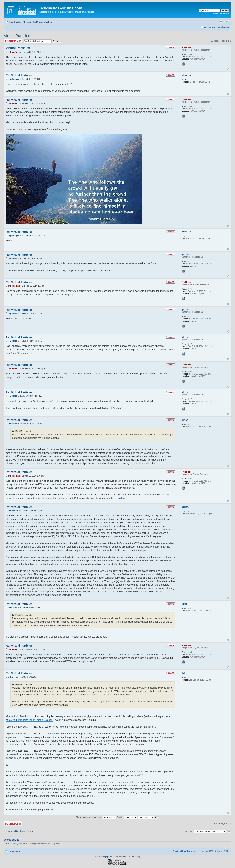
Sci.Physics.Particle (43, 22)
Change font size (227, 21)
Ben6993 (14, 511)
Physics (27, 22)
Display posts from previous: (96, 817)
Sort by (127, 817)
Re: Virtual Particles (19, 75)
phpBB (108, 857)
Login (227, 27)
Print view (221, 21)
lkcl (12, 677)
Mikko (13, 608)
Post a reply (13, 41)
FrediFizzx (15, 52)
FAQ (206, 27)
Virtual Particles (17, 36)
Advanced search (221, 13)
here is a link (118, 498)
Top (228, 69)
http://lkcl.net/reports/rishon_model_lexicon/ (29, 720)
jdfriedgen (15, 79)
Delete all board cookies (184, 851)
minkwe (14, 424)
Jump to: (188, 831)
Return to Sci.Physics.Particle (20, 831)
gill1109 (14, 258)
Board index (15, 22)
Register (216, 27)
